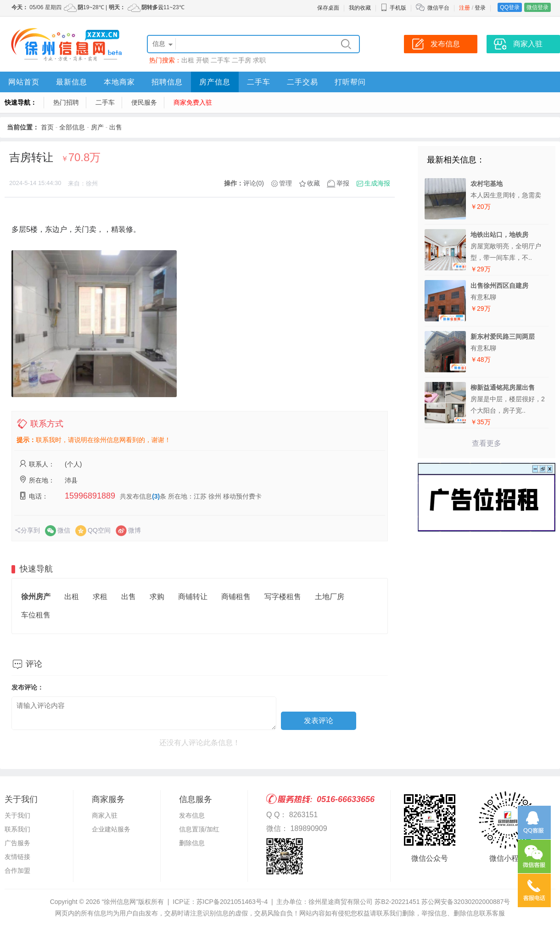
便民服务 (144, 102)
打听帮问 (350, 82)
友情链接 (17, 857)
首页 (47, 127)
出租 (188, 60)
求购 (157, 597)
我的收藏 (360, 8)
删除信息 (192, 843)
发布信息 (192, 815)
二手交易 (302, 82)
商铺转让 (193, 597)
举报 (343, 183)
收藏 (314, 183)
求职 (259, 60)
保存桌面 (328, 8)
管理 (286, 183)
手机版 (393, 8)
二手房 (241, 60)
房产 (97, 127)
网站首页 (24, 82)
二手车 (220, 60)
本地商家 (119, 82)
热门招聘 (66, 102)
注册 (465, 8)
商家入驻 (105, 815)
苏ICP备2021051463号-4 (232, 902)
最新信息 (72, 82)
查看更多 (487, 443)
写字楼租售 (283, 597)
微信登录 (538, 7)
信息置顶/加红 (199, 829)
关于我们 (17, 815)
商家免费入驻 (193, 102)
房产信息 (215, 82)
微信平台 (438, 8)
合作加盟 (17, 870)
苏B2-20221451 (397, 902)
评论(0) (254, 183)
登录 (480, 8)
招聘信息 (167, 82)
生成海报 (377, 183)
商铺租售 (236, 597)
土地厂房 (330, 597)
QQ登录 (510, 7)
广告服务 (17, 843)
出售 (116, 127)
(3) (156, 496)
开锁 (202, 60)
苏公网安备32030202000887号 (466, 902)
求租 (100, 597)
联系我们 (17, 829)
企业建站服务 (111, 829)
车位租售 (36, 615)
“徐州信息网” (120, 902)
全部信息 (72, 127)
